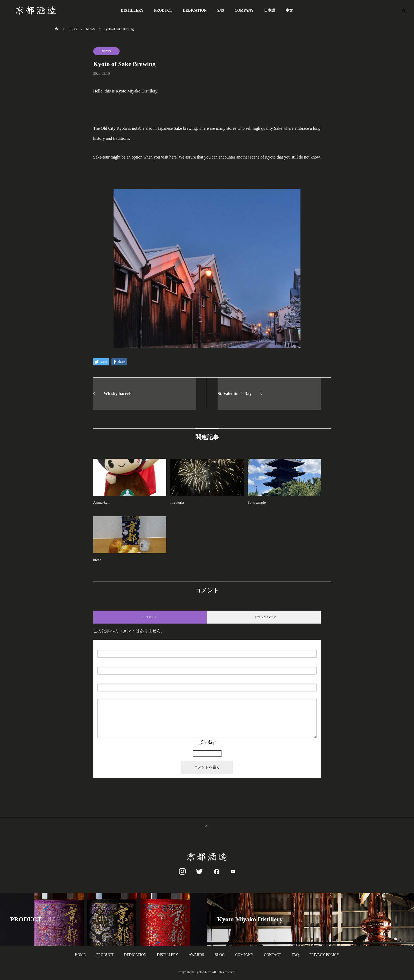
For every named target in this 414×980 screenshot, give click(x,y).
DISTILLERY (132, 10)
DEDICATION (195, 10)
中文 (289, 10)
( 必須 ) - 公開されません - (123, 662)
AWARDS (196, 955)
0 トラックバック (264, 617)
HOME (80, 955)
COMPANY (244, 10)
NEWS (106, 51)
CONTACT (273, 955)
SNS (221, 10)
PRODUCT (163, 10)
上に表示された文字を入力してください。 (207, 748)
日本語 (270, 10)
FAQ (295, 955)
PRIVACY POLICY (324, 955)
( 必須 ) (120, 645)
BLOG (220, 955)
